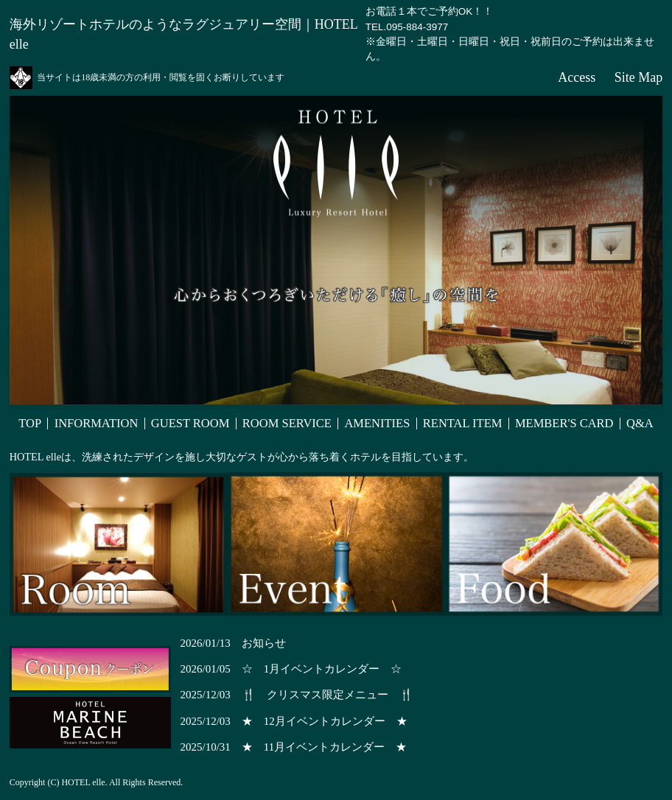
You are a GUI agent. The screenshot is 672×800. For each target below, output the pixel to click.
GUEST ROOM (190, 424)
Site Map (639, 77)
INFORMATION (97, 424)
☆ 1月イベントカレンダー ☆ (322, 669)
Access (577, 77)
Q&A (640, 424)
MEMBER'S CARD (564, 424)
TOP (30, 424)
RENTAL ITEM (463, 424)
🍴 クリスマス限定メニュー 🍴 (328, 695)
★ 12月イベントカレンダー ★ (325, 721)
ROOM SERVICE (287, 424)
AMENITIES (377, 424)
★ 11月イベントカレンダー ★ (324, 747)
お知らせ (264, 643)
